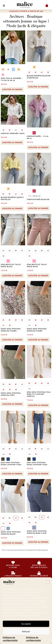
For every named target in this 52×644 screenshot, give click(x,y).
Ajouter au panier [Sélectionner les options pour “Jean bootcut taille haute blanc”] (12, 276)
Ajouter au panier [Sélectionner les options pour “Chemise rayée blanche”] (38, 208)
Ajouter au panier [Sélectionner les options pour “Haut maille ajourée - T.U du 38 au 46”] (12, 89)
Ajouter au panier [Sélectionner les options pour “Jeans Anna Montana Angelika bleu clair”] (38, 542)
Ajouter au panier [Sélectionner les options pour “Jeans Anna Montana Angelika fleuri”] (38, 340)
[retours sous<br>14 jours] (13, 563)
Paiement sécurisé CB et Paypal (39, 577)
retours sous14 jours (13, 566)
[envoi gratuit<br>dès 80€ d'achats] (39, 563)
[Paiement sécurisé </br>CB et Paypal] (39, 573)
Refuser (26, 631)
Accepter (26, 624)
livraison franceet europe (13, 577)
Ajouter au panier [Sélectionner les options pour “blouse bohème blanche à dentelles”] (38, 87)
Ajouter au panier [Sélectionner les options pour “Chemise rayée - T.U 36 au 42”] (38, 147)
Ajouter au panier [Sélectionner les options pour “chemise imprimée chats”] (12, 142)
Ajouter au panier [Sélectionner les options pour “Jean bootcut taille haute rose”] (38, 276)
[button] (48, 582)
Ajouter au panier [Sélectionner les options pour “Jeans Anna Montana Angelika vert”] (12, 404)
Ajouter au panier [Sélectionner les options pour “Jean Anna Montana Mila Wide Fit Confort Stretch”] (38, 405)
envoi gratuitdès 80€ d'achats (39, 566)
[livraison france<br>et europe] (13, 573)
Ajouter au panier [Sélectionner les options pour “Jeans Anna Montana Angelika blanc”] (12, 543)
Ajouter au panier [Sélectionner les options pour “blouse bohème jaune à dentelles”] (12, 208)
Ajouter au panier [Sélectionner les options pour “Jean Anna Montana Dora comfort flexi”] (12, 474)
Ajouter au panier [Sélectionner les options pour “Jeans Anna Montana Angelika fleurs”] (12, 340)
